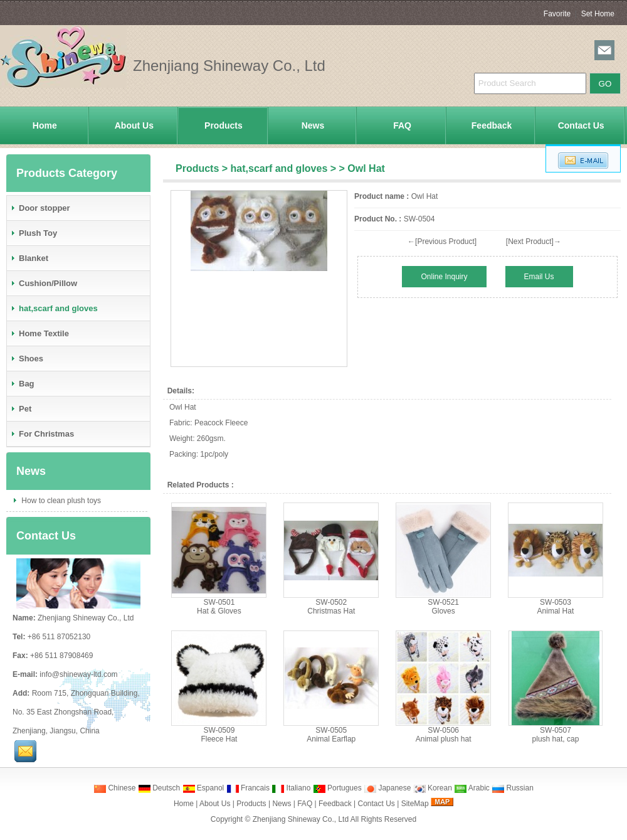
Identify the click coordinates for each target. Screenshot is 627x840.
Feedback (492, 125)
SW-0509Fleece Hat (219, 735)
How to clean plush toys (60, 501)
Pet (21, 409)
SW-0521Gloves (443, 607)
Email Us (539, 277)
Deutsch (159, 788)
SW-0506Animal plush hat (444, 735)
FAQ (402, 125)
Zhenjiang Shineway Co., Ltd (301, 819)
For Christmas (42, 434)
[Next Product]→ (534, 242)
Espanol (203, 788)
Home (45, 125)
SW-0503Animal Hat (556, 607)
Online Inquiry (444, 277)
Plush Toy (34, 233)
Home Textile (40, 333)
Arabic (472, 788)
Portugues (337, 788)
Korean (433, 788)
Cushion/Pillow (44, 283)
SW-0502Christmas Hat (331, 607)
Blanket (29, 258)
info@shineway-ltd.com (78, 674)
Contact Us (581, 125)
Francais (248, 788)
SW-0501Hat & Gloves (219, 607)
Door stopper (40, 208)
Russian (513, 788)
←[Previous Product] (442, 242)
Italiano (291, 788)
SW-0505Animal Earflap (331, 735)
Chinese (114, 788)
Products (224, 125)
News (313, 125)
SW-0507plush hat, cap (556, 735)
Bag (22, 384)
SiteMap (415, 804)
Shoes (27, 359)
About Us (134, 125)
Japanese (387, 788)
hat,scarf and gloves (279, 168)
